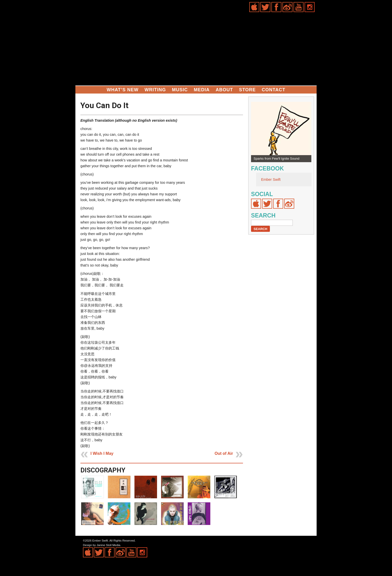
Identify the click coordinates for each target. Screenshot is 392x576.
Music (180, 90)
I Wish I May (102, 453)
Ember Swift (271, 180)
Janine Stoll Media (108, 545)
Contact (274, 90)
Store (247, 90)
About (224, 90)
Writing (155, 90)
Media (202, 90)
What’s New (123, 90)
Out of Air (224, 453)
